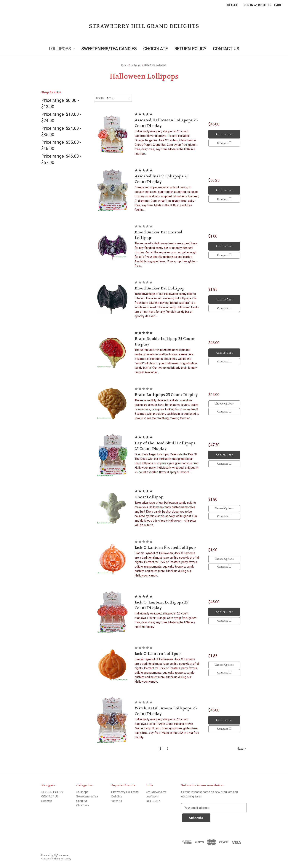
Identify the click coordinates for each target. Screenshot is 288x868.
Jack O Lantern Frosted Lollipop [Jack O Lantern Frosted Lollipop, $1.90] (165, 548)
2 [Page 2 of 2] (168, 749)
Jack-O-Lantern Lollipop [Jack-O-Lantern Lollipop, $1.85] (158, 654)
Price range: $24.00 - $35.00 (61, 132)
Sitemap (47, 801)
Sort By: (100, 98)
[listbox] (119, 98)
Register (265, 5)
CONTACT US (226, 49)
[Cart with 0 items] (278, 5)
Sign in (248, 5)
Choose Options (224, 403)
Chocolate (155, 49)
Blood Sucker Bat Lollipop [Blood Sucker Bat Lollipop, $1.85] (160, 288)
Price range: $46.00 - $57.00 (61, 160)
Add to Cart (224, 134)
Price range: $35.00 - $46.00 (61, 146)
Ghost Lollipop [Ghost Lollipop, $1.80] (149, 497)
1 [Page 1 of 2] (160, 749)
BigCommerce (61, 854)
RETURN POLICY (190, 49)
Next (242, 749)
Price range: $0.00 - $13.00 (60, 104)
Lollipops (62, 49)
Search (233, 5)
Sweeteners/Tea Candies (109, 49)
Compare (224, 144)
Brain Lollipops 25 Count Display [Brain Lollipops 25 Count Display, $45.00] (166, 395)
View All (117, 801)
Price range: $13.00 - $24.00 (61, 118)
